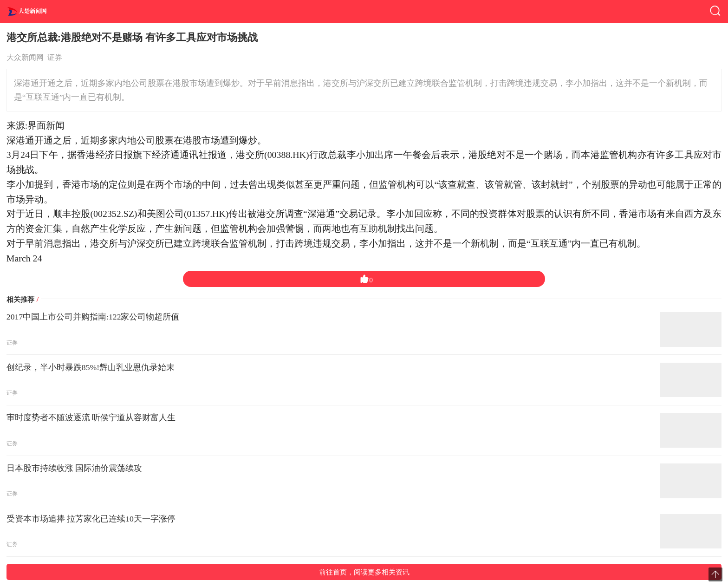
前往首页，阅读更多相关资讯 (364, 572)
